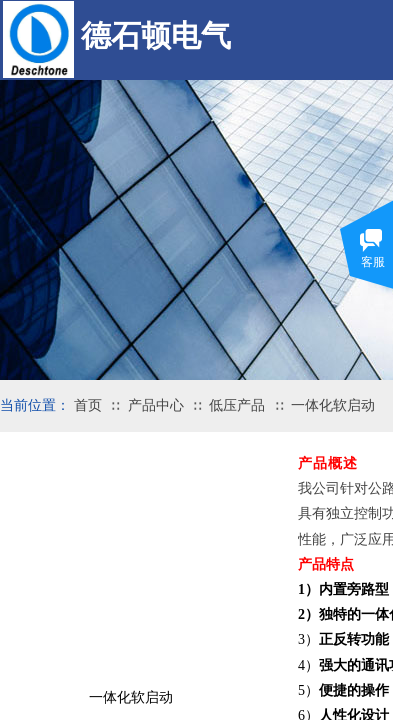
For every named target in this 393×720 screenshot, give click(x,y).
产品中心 (156, 405)
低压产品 (237, 405)
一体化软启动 (333, 405)
